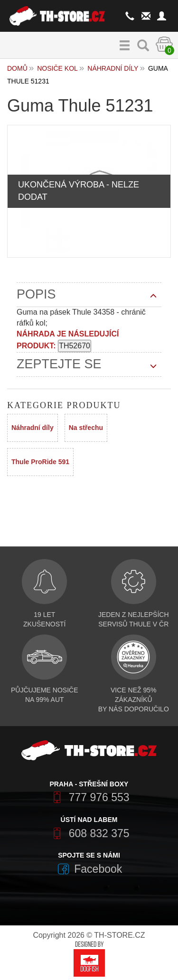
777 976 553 (89, 797)
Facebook (89, 869)
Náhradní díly (113, 68)
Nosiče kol (57, 68)
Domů (17, 68)
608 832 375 (89, 833)
